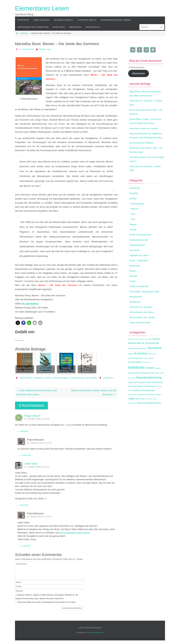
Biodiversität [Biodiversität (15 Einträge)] (133, 356)
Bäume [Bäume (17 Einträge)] (131, 362)
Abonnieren (138, 73)
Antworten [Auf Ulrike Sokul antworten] (23, 509)
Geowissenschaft (138, 253)
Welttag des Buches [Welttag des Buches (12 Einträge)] (146, 407)
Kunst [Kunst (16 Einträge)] (157, 381)
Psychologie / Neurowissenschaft (146, 300)
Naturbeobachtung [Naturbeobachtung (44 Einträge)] (149, 386)
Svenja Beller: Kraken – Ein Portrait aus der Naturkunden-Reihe (144, 123)
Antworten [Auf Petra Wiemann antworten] (25, 459)
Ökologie (134, 284)
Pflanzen (135, 217)
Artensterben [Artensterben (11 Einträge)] (140, 347)
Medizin (133, 279)
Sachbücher (135, 310)
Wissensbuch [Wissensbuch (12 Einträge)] (132, 411)
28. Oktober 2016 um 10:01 (39, 520)
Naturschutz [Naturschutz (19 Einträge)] (157, 390)
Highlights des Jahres (140, 263)
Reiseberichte (136, 305)
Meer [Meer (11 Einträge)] (130, 386)
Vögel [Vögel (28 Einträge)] (131, 407)
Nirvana (90, 636)
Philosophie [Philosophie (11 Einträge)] (158, 395)
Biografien (134, 201)
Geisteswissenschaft (140, 248)
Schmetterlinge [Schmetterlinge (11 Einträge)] (133, 403)
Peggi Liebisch (32, 419)
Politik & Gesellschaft (140, 294)
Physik (133, 289)
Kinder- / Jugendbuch (140, 269)
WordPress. (99, 636)
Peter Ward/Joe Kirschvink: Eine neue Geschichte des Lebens (37, 396)
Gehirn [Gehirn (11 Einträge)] (146, 366)
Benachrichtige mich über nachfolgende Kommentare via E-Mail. (47, 606)
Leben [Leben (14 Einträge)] (162, 381)
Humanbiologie (138, 212)
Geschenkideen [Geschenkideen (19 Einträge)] (135, 370)
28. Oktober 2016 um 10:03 (39, 446)
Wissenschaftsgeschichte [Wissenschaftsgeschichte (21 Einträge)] (149, 411)
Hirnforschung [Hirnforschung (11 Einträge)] (147, 370)
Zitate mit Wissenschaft (141, 331)
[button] (18, 323)
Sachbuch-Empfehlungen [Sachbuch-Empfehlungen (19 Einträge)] (144, 398)
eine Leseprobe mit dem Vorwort (76, 536)
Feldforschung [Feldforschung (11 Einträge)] (152, 362)
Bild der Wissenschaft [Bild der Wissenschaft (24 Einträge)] (148, 351)
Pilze (133, 222)
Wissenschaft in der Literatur (144, 325)
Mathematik (135, 274)
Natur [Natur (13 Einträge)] (134, 386)
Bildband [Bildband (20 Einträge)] (132, 351)
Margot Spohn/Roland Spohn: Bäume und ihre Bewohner (93, 396)
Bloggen (133, 232)
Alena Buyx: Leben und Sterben (145, 132)
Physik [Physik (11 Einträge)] (130, 399)
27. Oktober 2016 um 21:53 (37, 470)
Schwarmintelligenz (63, 378)
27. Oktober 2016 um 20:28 (37, 422)
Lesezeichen (25, 381)
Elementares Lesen (42, 8)
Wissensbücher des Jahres (143, 320)
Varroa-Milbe (95, 378)
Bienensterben (26, 378)
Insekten (50, 378)
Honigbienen (39, 378)
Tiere (50, 49)
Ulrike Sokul (31, 467)
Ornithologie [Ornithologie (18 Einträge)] (149, 394)
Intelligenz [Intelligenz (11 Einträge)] (158, 376)
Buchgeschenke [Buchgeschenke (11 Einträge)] (143, 356)
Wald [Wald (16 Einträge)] (137, 407)
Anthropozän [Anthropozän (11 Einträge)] (132, 347)
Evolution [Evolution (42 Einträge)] (141, 361)
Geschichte (135, 258)
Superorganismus (81, 378)
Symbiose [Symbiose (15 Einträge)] (141, 403)
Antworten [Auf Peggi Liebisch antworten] (23, 435)
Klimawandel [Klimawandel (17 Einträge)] (133, 381)
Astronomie (135, 196)
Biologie (24, 33)
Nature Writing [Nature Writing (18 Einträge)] (134, 390)
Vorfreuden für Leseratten (142, 315)
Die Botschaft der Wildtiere (143, 151)
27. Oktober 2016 (27, 49)
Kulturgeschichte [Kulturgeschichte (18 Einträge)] (147, 381)
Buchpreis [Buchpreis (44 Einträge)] (155, 356)
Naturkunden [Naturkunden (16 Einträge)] (146, 391)
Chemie (133, 238)
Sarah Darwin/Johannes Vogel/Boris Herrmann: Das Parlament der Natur (143, 142)
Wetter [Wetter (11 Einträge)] (155, 407)
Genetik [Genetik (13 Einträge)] (151, 366)
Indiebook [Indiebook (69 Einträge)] (136, 375)
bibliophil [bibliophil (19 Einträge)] (156, 347)
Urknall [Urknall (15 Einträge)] (158, 403)
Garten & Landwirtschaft (141, 243)
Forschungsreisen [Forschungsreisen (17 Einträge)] (136, 366)
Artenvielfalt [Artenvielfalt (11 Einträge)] (148, 347)
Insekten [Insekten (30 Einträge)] (149, 376)
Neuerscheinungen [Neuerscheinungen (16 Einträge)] (136, 395)
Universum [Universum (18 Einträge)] (150, 403)
